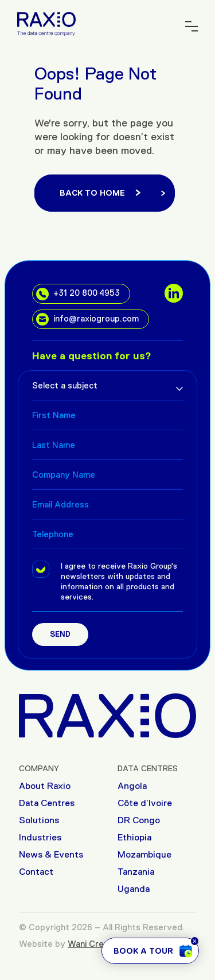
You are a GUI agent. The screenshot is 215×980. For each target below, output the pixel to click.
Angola (132, 786)
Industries (40, 837)
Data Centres (47, 803)
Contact (36, 872)
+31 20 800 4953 (78, 294)
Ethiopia (134, 837)
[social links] (174, 293)
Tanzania (136, 872)
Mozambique (144, 854)
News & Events (51, 854)
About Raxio (45, 786)
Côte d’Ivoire (145, 803)
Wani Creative (96, 944)
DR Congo (139, 820)
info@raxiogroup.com (87, 319)
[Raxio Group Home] (46, 23)
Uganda (134, 889)
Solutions (39, 820)
